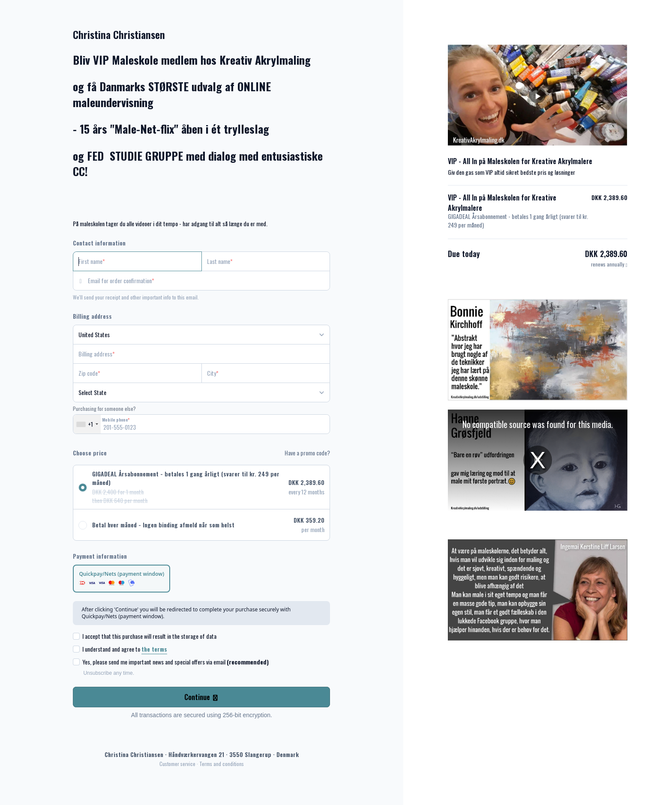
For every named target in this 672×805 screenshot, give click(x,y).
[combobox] (87, 424)
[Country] (201, 335)
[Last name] (266, 261)
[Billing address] (196, 354)
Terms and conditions (222, 764)
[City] (266, 373)
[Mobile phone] (201, 424)
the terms (154, 649)
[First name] (137, 261)
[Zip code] (137, 373)
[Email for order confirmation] (209, 281)
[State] (201, 392)
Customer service (177, 764)
